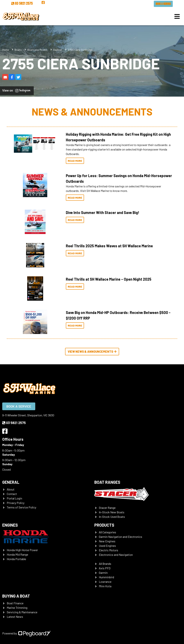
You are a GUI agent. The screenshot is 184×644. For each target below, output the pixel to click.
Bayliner (58, 50)
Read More (75, 161)
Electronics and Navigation (116, 555)
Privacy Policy (16, 503)
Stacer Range (107, 508)
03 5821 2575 (22, 3)
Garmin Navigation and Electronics (121, 537)
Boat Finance (15, 603)
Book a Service (163, 4)
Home (6, 50)
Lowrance (105, 582)
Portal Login (14, 498)
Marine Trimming (17, 608)
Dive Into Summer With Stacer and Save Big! (103, 212)
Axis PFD (105, 568)
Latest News (15, 617)
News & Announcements (92, 112)
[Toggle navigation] (177, 16)
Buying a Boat (16, 596)
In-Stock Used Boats (112, 517)
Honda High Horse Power (22, 550)
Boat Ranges (107, 482)
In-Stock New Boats (112, 512)
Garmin (103, 573)
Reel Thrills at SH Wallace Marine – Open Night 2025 (109, 279)
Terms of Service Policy (21, 507)
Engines (10, 525)
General (11, 482)
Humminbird (106, 577)
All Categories (107, 532)
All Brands (105, 564)
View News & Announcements (92, 351)
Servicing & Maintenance (22, 612)
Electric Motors (109, 550)
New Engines (107, 541)
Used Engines (107, 546)
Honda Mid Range (17, 554)
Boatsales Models (37, 50)
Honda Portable (16, 559)
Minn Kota (105, 586)
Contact (12, 494)
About (11, 489)
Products (104, 525)
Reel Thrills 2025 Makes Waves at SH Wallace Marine (109, 246)
